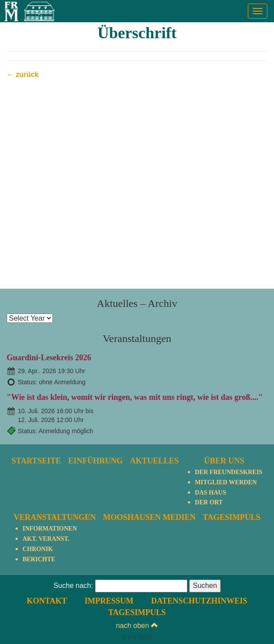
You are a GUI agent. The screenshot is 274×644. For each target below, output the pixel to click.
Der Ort (209, 502)
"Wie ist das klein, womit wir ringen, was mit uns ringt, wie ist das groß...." (135, 397)
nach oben (137, 626)
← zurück (23, 74)
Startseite (36, 461)
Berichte (39, 559)
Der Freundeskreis (229, 472)
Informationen (50, 529)
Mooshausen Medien (149, 517)
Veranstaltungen (55, 517)
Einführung (95, 461)
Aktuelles (155, 461)
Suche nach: (73, 586)
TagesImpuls (232, 517)
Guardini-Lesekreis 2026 (49, 358)
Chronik (38, 549)
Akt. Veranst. (46, 539)
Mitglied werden (226, 482)
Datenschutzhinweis (199, 601)
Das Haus (210, 493)
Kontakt (47, 601)
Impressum (109, 601)
